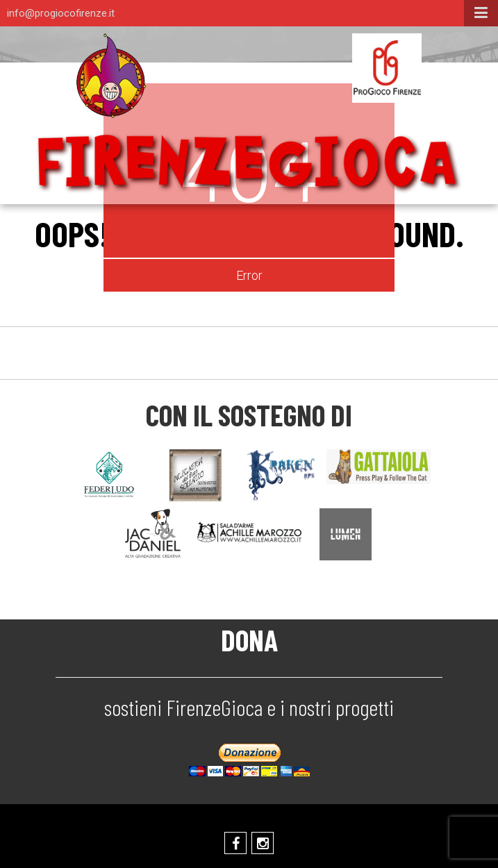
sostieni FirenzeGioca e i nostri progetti (249, 707)
